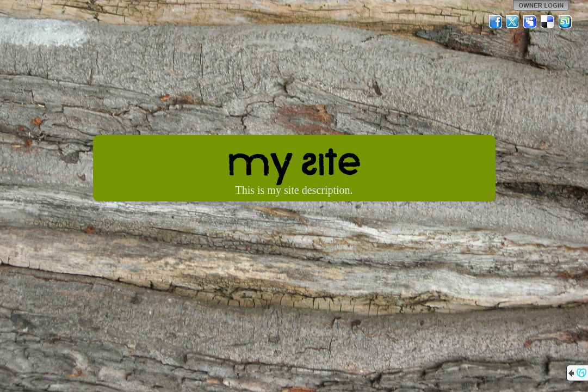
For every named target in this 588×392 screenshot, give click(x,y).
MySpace (530, 22)
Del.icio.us (548, 22)
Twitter (513, 22)
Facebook (496, 22)
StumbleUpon (565, 22)
